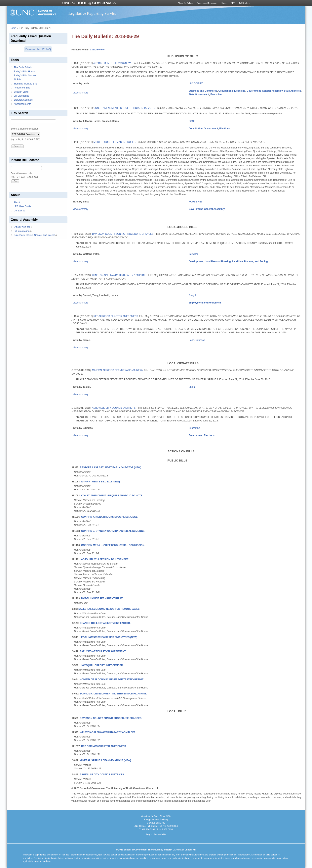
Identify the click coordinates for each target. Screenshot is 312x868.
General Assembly (272, 91)
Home (13, 28)
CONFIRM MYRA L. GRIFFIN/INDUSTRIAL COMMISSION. (113, 545)
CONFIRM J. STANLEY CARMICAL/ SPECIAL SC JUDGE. (113, 531)
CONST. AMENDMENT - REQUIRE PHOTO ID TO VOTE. (124, 108)
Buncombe (194, 428)
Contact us (19, 211)
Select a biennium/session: (25, 129)
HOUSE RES (196, 202)
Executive (216, 94)
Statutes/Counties (23, 100)
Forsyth (193, 295)
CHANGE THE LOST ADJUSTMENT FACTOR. (105, 623)
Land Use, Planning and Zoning (250, 261)
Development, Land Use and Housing (210, 261)
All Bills (18, 80)
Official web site (23, 227)
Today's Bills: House (24, 72)
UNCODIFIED (196, 83)
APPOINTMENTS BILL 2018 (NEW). (113, 63)
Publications (244, 3)
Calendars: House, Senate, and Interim (36, 235)
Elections (225, 129)
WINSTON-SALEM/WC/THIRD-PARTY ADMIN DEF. (120, 275)
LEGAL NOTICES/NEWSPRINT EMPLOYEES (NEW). (109, 637)
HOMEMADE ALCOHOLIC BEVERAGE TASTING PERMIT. (112, 679)
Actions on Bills (22, 88)
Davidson (194, 254)
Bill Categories (21, 96)
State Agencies (292, 91)
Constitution (196, 129)
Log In (149, 834)
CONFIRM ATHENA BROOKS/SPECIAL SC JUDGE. (110, 517)
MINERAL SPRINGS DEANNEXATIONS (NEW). (118, 370)
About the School (186, 3)
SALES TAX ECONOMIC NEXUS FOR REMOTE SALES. (109, 609)
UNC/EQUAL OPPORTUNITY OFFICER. (102, 665)
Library (224, 3)
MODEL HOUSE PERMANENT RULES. (115, 142)
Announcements (22, 104)
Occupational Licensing (232, 91)
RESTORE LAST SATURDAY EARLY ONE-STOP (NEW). (111, 467)
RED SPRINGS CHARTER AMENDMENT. (116, 316)
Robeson (200, 340)
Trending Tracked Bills (25, 84)
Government (254, 91)
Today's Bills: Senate (25, 76)
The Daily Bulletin (23, 67)
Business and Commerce (203, 91)
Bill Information (23, 231)
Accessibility (160, 834)
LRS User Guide (22, 206)
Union (192, 387)
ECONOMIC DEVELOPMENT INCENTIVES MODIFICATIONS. (113, 694)
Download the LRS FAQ (38, 49)
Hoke (191, 340)
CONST (193, 121)
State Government (199, 94)
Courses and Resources (207, 3)
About (17, 202)
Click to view (97, 50)
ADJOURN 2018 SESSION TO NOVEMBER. (105, 559)
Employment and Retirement (205, 303)
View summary (80, 93)
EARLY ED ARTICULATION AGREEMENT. (103, 651)
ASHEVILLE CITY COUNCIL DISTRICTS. (114, 408)
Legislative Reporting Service (92, 13)
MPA (233, 3)
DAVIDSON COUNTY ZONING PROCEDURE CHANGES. (123, 234)
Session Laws (21, 92)
